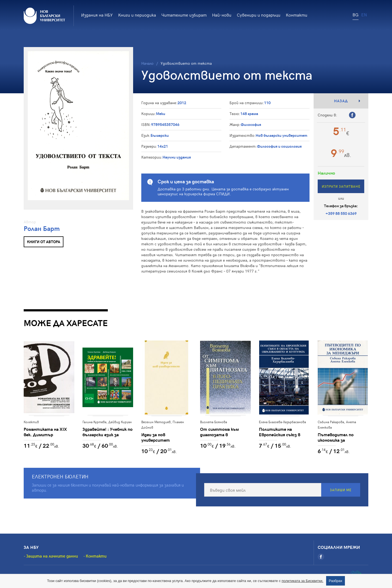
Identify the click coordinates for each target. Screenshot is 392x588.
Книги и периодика (137, 15)
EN (364, 14)
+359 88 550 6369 (341, 213)
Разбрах (336, 581)
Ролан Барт (42, 228)
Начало (147, 63)
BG (356, 14)
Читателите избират (184, 15)
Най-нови (222, 15)
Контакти (297, 15)
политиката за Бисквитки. (303, 581)
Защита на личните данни (52, 556)
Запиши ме (341, 490)
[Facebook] (321, 557)
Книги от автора (44, 242)
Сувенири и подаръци (259, 15)
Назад (341, 101)
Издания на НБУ (97, 15)
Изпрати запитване (341, 186)
